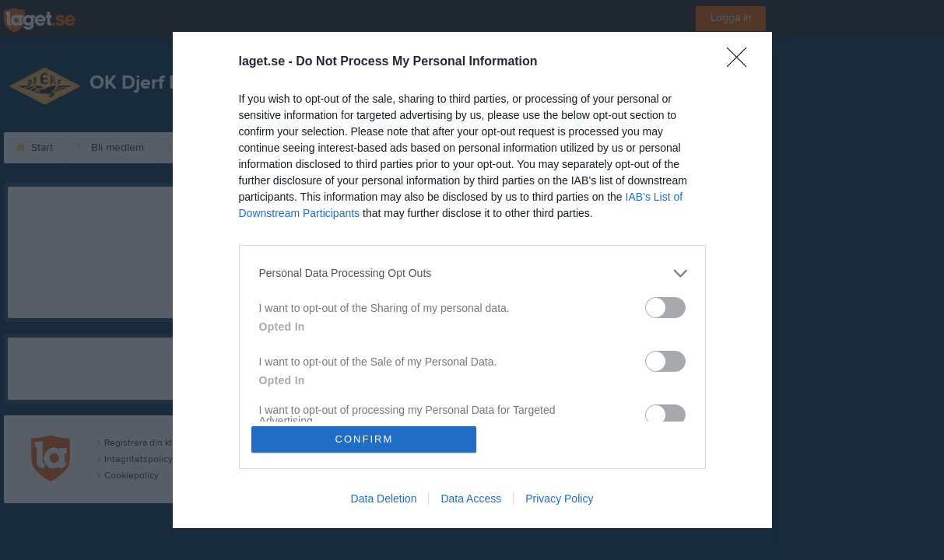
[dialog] (472, 280)
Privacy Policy (559, 499)
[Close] (742, 61)
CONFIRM (365, 439)
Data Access (471, 499)
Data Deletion (384, 499)
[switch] (665, 307)
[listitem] (472, 273)
